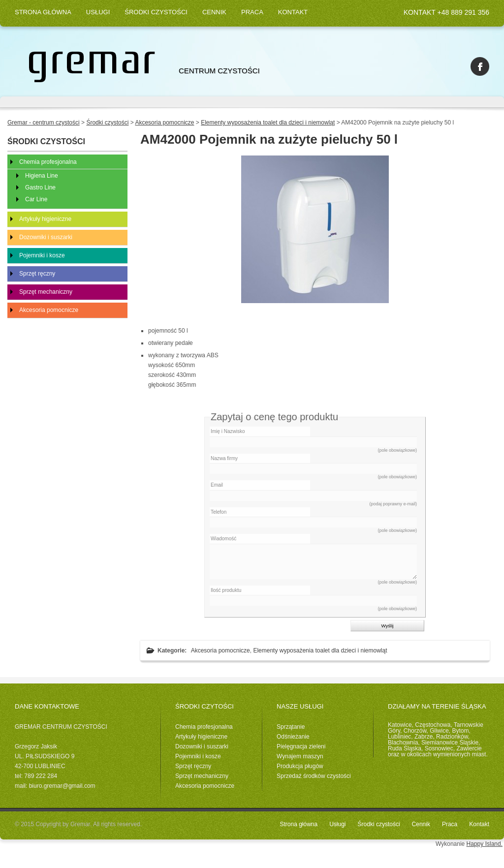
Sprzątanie (291, 727)
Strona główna (43, 12)
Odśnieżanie (293, 737)
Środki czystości (156, 12)
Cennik (214, 12)
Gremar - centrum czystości (44, 123)
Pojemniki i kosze (42, 255)
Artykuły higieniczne (45, 219)
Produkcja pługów (300, 766)
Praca (252, 12)
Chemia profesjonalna (48, 162)
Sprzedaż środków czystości (314, 776)
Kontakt (293, 12)
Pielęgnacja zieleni (301, 746)
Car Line (36, 199)
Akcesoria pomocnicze (220, 651)
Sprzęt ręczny (37, 274)
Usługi (98, 12)
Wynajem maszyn (300, 756)
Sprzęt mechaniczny (46, 292)
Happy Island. (485, 844)
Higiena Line (42, 176)
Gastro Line (40, 187)
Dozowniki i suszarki (46, 237)
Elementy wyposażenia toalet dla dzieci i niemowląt (320, 651)
